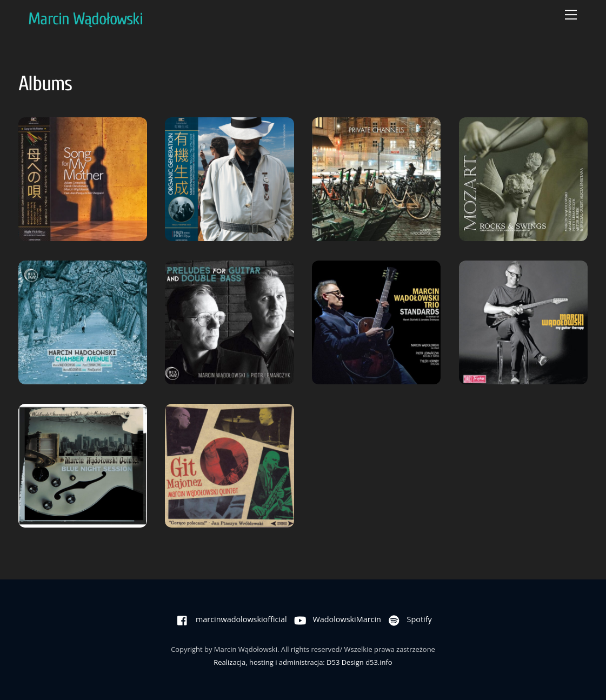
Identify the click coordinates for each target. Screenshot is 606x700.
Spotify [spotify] (408, 619)
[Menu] (571, 15)
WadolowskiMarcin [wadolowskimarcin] (335, 619)
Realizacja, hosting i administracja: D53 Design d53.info (303, 662)
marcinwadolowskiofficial (229, 619)
